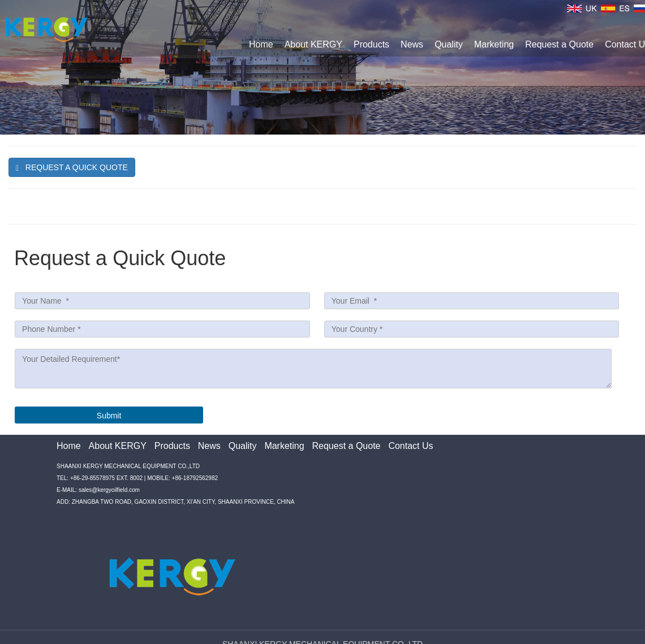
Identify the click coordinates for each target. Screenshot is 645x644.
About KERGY (313, 44)
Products (371, 44)
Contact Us (410, 446)
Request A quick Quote (72, 168)
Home (261, 44)
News (412, 44)
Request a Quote (559, 44)
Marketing (494, 44)
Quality (449, 44)
